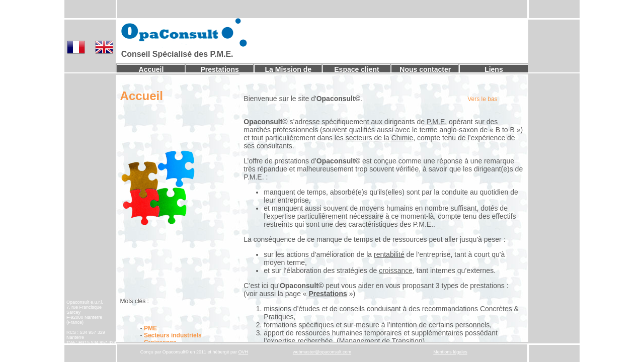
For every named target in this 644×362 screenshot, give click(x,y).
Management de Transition (381, 341)
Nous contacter (425, 69)
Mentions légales (450, 352)
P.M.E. (437, 122)
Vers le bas (482, 99)
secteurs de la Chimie (380, 138)
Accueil (151, 69)
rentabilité (389, 254)
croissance (396, 270)
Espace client (357, 69)
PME (150, 328)
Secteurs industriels (173, 335)
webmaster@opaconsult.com (322, 352)
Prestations (220, 69)
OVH (244, 352)
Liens (494, 69)
